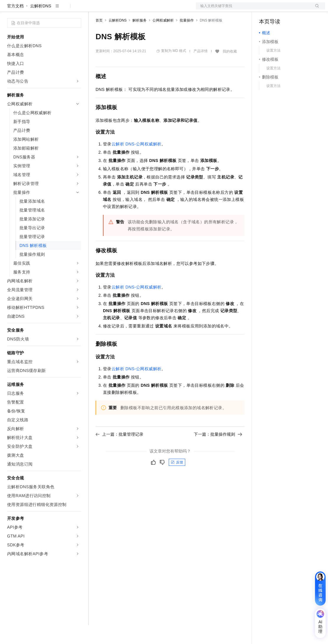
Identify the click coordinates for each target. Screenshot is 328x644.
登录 (315, 9)
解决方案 (95, 9)
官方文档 (15, 25)
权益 (113, 9)
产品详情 (201, 70)
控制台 (280, 9)
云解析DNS (41, 25)
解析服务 (140, 39)
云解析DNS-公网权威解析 (137, 163)
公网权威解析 (163, 39)
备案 (265, 9)
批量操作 (187, 39)
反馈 (177, 481)
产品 (77, 9)
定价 (127, 9)
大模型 (60, 9)
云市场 (144, 9)
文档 (253, 9)
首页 (99, 39)
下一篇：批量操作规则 (218, 453)
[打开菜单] (9, 9)
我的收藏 (230, 70)
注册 (294, 9)
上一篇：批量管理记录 (119, 453)
